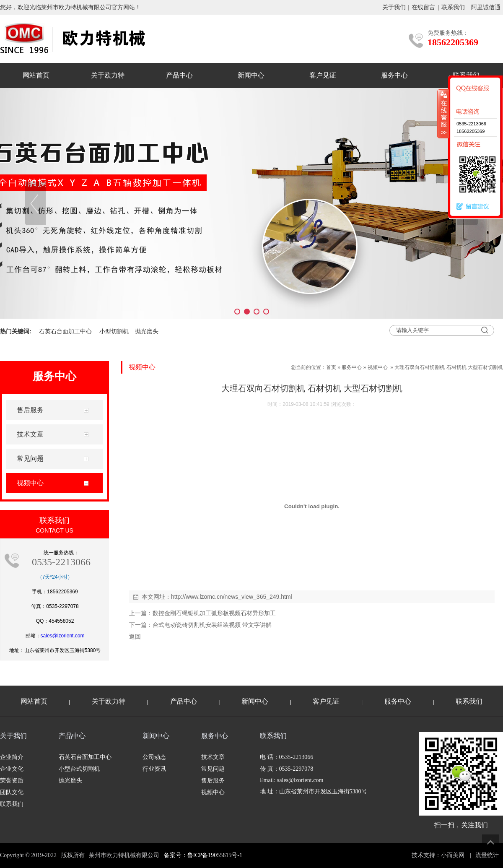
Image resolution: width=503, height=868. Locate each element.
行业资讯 (154, 769)
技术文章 (213, 757)
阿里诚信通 (486, 7)
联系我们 (453, 7)
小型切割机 (114, 331)
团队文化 (12, 792)
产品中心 (179, 75)
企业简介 (12, 757)
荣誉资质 (12, 781)
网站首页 (36, 75)
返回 (135, 637)
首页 (331, 367)
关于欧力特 (108, 75)
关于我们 (394, 7)
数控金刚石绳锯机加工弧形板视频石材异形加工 (214, 613)
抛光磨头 (147, 331)
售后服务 (213, 781)
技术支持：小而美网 (438, 855)
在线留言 (423, 7)
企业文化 (12, 769)
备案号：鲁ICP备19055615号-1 (203, 855)
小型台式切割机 (79, 769)
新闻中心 (251, 75)
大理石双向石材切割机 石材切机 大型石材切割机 (449, 367)
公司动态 (154, 757)
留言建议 (471, 207)
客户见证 (323, 75)
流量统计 (487, 855)
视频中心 (378, 367)
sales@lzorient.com (63, 636)
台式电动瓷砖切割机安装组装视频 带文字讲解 (212, 625)
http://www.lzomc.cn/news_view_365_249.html (232, 597)
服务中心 (394, 75)
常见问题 (213, 769)
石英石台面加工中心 (65, 331)
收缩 (443, 114)
